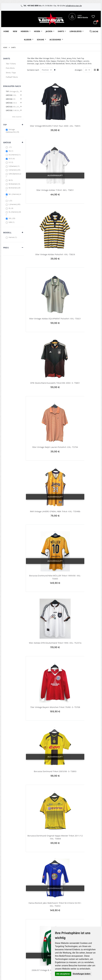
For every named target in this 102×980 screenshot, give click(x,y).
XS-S (12, 159)
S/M (12, 222)
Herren (13, 237)
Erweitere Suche (42, 926)
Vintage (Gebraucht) (13, 131)
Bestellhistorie (42, 919)
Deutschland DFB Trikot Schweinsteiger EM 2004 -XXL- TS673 (82, 869)
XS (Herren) (15, 155)
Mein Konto (41, 916)
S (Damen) (14, 166)
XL (11, 208)
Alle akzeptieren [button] (63, 974)
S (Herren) (15, 170)
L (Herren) (15, 204)
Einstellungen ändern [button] (82, 974)
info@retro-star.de (74, 6)
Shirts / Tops (11, 73)
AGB (85, 919)
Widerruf (87, 923)
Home (5, 48)
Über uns (71, 916)
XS (11, 151)
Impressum (88, 916)
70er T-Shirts (11, 64)
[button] (93, 17)
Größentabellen (74, 925)
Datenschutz (89, 926)
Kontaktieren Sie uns (73, 921)
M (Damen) (15, 184)
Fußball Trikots (12, 77)
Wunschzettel (42, 923)
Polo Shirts (10, 68)
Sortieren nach (33, 70)
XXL (12, 218)
